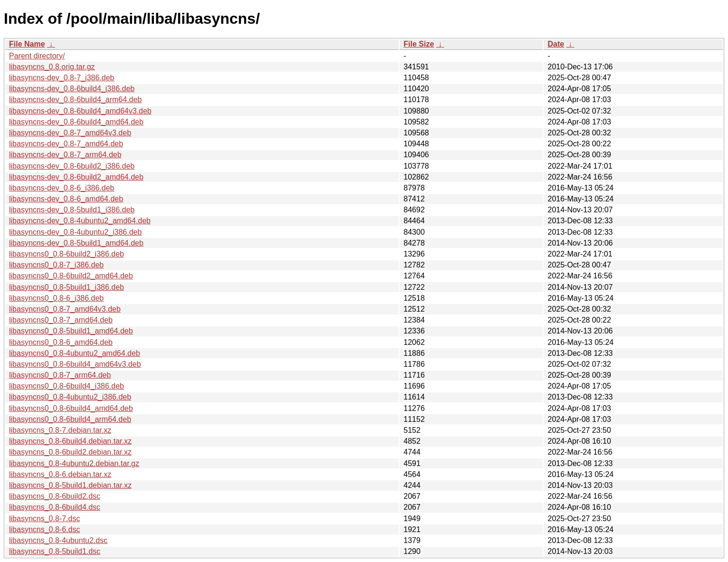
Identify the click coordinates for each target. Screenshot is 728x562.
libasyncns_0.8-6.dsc (44, 529)
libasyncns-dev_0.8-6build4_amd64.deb (76, 122)
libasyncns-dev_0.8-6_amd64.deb (66, 199)
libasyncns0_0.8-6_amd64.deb (61, 342)
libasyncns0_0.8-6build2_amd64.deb (71, 276)
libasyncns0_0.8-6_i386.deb (56, 298)
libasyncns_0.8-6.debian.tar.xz (60, 474)
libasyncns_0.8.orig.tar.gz (52, 67)
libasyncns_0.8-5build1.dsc (55, 551)
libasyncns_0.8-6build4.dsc (55, 507)
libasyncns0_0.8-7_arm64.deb (60, 375)
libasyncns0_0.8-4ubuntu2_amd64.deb (75, 353)
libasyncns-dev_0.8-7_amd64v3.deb (70, 133)
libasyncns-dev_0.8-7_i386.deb (62, 78)
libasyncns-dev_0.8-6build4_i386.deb (72, 89)
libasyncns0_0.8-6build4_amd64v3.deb (75, 364)
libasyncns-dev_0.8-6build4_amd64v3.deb (80, 111)
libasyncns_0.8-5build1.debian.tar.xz (70, 485)
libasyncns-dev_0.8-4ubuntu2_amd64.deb (80, 221)
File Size (419, 44)
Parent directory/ (37, 56)
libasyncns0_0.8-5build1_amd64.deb (71, 331)
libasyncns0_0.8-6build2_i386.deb (67, 254)
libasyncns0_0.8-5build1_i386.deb (67, 287)
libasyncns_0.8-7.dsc (44, 519)
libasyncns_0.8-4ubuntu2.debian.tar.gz (74, 463)
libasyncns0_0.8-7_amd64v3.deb (65, 309)
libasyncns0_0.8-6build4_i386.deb (67, 386)
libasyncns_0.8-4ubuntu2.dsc (58, 540)
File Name (27, 44)
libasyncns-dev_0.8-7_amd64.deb (66, 144)
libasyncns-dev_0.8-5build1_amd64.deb (76, 243)
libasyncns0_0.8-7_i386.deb (56, 265)
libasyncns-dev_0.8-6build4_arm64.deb (75, 100)
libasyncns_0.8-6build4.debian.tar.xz (70, 441)
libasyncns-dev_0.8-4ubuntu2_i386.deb (75, 232)
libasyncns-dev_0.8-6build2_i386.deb (72, 166)
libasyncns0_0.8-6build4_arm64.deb (70, 419)
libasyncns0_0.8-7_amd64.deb (61, 320)
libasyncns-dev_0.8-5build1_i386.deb (72, 210)
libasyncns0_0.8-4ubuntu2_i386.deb (70, 397)
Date (556, 44)
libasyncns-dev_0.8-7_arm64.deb (65, 155)
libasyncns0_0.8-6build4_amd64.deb (71, 408)
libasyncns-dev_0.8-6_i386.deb (62, 188)
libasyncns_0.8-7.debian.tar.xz (60, 430)
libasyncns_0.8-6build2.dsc (55, 496)
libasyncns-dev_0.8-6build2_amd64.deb (76, 177)
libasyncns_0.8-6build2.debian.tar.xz (70, 452)
